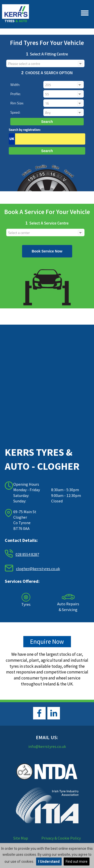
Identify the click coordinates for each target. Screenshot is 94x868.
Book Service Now (47, 251)
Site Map (21, 838)
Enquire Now (47, 642)
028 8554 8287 (27, 554)
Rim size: (17, 103)
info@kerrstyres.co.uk (47, 746)
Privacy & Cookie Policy (61, 838)
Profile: (15, 94)
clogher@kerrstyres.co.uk (38, 569)
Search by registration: (25, 130)
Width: (15, 85)
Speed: (15, 112)
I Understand (49, 862)
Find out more (77, 862)
